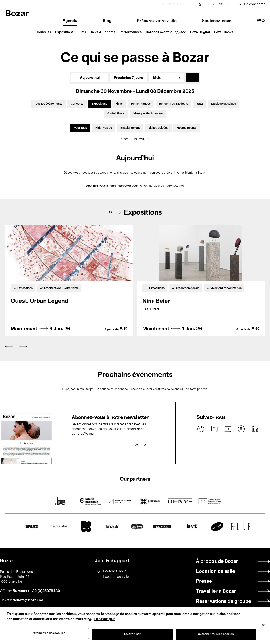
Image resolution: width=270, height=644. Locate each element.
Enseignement (130, 128)
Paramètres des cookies (48, 633)
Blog (107, 21)
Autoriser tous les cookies (216, 634)
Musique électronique (148, 114)
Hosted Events (187, 128)
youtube (228, 429)
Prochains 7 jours (128, 78)
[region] (135, 626)
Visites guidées (158, 128)
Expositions (64, 32)
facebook (201, 429)
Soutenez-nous (217, 21)
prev (9, 347)
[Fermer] (263, 625)
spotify (241, 429)
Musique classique (224, 104)
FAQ (261, 21)
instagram (214, 429)
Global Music (116, 114)
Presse (204, 581)
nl (228, 5)
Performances (131, 32)
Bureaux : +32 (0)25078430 (36, 591)
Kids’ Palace (104, 128)
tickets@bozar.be (28, 600)
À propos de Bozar (217, 562)
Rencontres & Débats (173, 104)
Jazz (200, 104)
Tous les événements (48, 104)
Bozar (17, 14)
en (213, 5)
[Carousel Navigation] (135, 346)
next (23, 346)
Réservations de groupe (223, 602)
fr (221, 5)
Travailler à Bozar (216, 591)
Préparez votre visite (157, 21)
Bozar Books (224, 32)
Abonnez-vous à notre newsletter (109, 186)
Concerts (44, 32)
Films (82, 32)
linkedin (255, 429)
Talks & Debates (103, 32)
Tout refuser (132, 634)
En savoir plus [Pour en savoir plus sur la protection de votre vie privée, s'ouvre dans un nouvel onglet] (105, 619)
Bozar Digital (200, 32)
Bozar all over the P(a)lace (166, 32)
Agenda (70, 21)
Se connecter (254, 4)
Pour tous (80, 128)
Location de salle (116, 577)
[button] (192, 78)
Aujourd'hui (90, 78)
